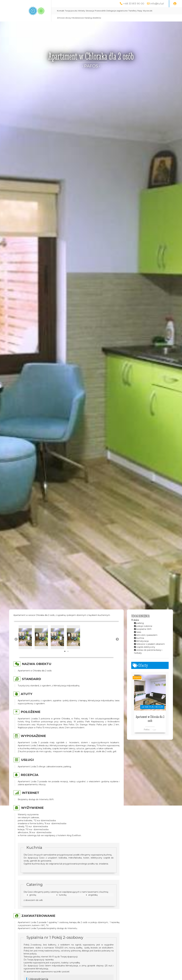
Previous (16, 639)
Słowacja (90, 11)
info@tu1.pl (157, 3)
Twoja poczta (71, 11)
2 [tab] (68, 651)
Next (117, 639)
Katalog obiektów (93, 18)
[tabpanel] (25, 637)
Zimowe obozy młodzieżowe (70, 18)
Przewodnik (100, 11)
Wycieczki (148, 11)
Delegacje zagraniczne (117, 11)
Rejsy (140, 11)
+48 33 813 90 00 (134, 3)
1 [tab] (65, 651)
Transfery (133, 11)
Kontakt (61, 11)
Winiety (82, 11)
